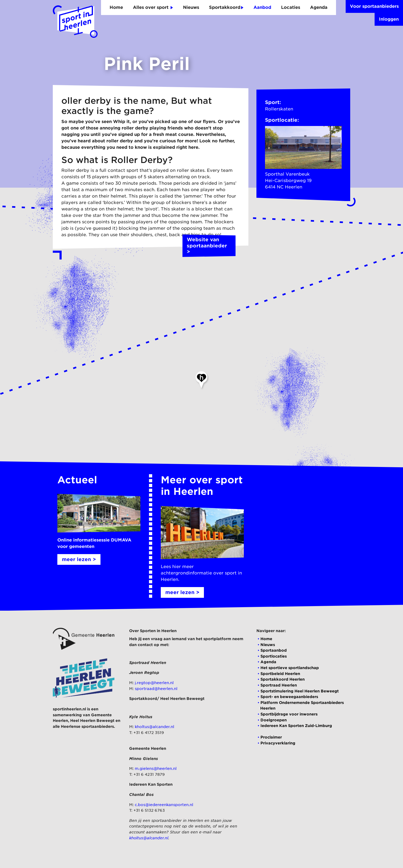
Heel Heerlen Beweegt (92, 720)
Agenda (319, 7)
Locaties (291, 7)
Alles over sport (153, 7)
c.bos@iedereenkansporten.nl (164, 805)
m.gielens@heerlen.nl (156, 768)
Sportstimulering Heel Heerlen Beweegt (300, 691)
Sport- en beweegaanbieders (289, 697)
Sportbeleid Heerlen (280, 674)
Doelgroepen (274, 720)
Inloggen (389, 19)
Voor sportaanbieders (374, 6)
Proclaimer (271, 737)
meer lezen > (79, 559)
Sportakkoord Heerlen (283, 679)
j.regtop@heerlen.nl (154, 683)
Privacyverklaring (278, 743)
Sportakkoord (226, 7)
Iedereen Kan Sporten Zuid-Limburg (296, 726)
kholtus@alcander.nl (154, 727)
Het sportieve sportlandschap (290, 668)
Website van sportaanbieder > (209, 246)
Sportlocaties (274, 656)
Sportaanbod (274, 650)
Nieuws (191, 7)
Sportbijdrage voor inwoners (289, 714)
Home (116, 7)
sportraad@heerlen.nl (156, 689)
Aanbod (262, 7)
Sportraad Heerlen (279, 685)
